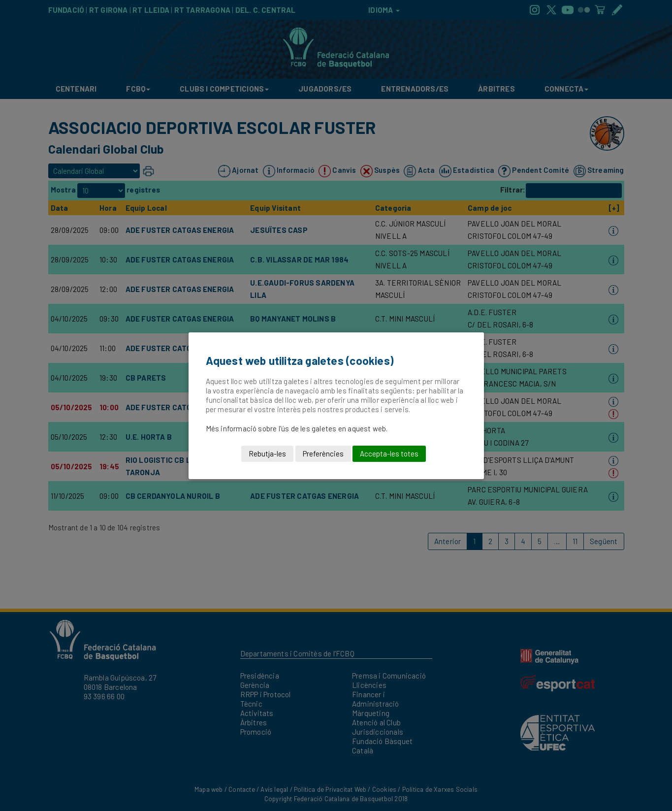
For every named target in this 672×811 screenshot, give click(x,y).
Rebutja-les (267, 454)
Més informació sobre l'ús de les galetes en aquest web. (297, 428)
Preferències (323, 454)
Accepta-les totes (389, 454)
